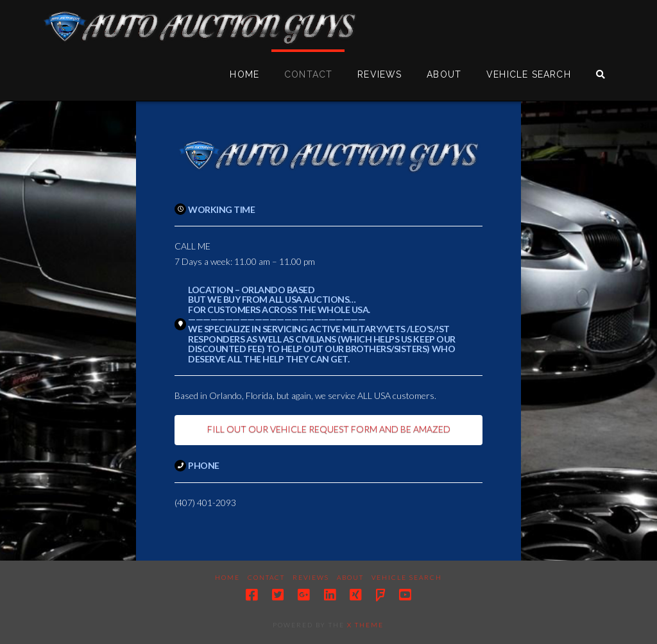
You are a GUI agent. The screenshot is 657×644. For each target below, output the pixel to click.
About (350, 577)
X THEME (365, 625)
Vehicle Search (407, 577)
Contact (266, 577)
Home (227, 577)
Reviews (311, 577)
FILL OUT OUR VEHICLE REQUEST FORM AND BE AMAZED (329, 429)
